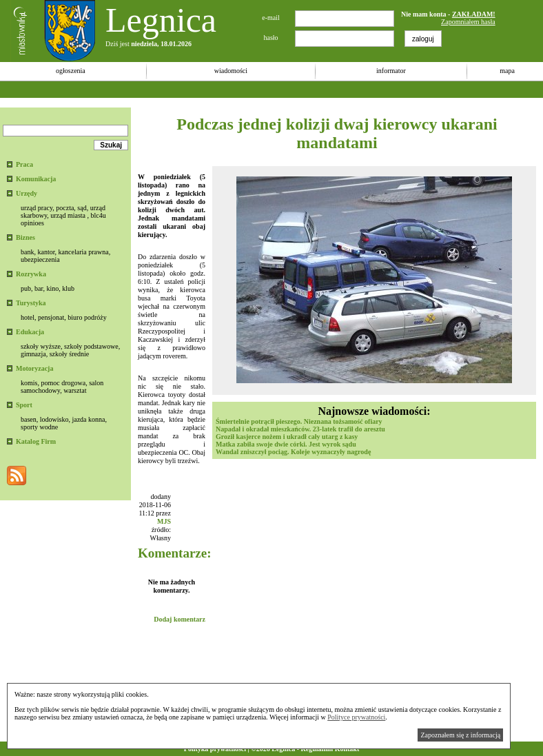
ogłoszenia (71, 71)
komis (29, 383)
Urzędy (27, 193)
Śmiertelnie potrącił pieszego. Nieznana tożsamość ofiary (299, 421)
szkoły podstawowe (91, 346)
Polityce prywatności (356, 717)
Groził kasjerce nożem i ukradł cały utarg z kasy (287, 437)
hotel (28, 317)
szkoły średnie (70, 354)
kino (52, 288)
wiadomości (231, 71)
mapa (507, 71)
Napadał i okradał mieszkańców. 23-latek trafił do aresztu (300, 429)
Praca (24, 164)
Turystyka (31, 303)
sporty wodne (39, 427)
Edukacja (30, 332)
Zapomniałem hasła (468, 22)
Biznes (25, 237)
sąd (82, 208)
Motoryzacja (34, 368)
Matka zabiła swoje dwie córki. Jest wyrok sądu (286, 444)
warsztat (75, 390)
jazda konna (88, 419)
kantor (46, 252)
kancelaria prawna (84, 252)
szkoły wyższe (41, 346)
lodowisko (54, 419)
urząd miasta (68, 215)
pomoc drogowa (63, 383)
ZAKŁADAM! (474, 14)
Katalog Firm (36, 441)
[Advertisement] (251, 89)
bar (39, 288)
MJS (164, 521)
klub (68, 288)
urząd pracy (37, 208)
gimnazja (33, 354)
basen (29, 419)
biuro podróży (87, 317)
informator (391, 71)
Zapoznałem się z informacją (460, 735)
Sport (24, 405)
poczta (65, 208)
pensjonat (51, 317)
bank (27, 252)
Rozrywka (31, 274)
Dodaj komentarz (180, 619)
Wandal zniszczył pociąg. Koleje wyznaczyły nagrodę (293, 452)
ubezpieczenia (40, 259)
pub (26, 288)
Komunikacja (36, 179)
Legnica (161, 20)
